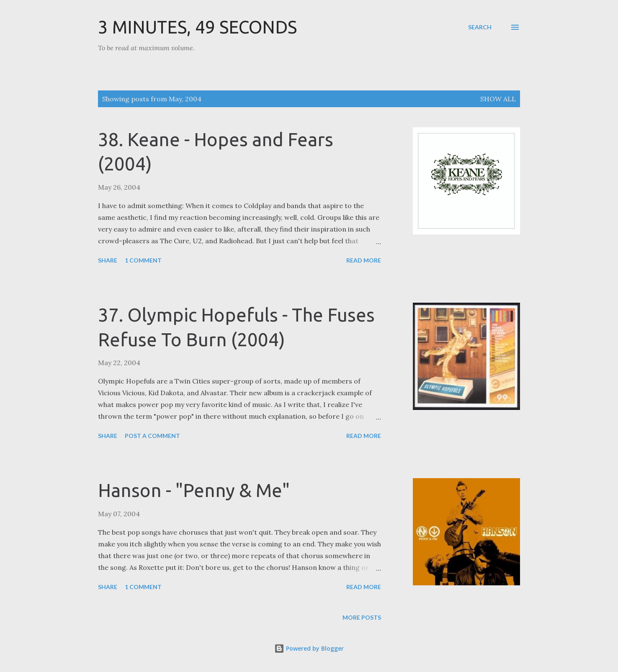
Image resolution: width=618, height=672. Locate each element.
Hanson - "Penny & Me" (194, 490)
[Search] (480, 27)
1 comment (143, 260)
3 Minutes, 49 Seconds (197, 27)
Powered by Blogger (309, 648)
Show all (498, 99)
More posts (362, 617)
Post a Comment (152, 436)
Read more (364, 260)
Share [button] (108, 260)
